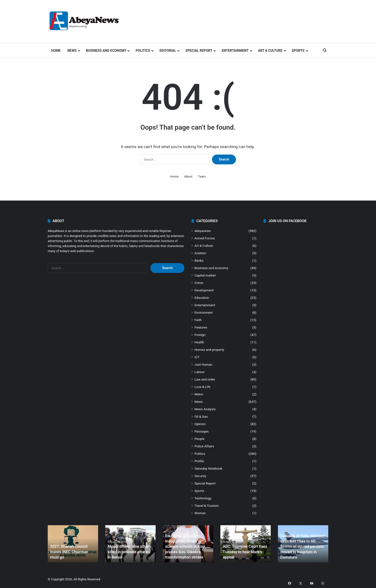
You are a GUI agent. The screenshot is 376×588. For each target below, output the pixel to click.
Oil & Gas (201, 416)
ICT (197, 357)
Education (202, 298)
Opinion (200, 424)
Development (204, 290)
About (188, 176)
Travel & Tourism (207, 506)
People (200, 439)
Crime (199, 283)
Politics (143, 51)
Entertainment (235, 51)
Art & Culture (270, 51)
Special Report (199, 51)
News (72, 51)
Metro (199, 394)
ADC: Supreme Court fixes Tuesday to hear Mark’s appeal (242, 553)
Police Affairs (204, 446)
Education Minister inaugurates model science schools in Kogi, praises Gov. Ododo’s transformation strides (187, 548)
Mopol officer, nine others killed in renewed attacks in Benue (128, 553)
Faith (198, 320)
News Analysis (205, 409)
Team (202, 176)
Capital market (205, 275)
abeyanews (203, 231)
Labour (200, 372)
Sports (298, 51)
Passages (202, 431)
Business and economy (106, 51)
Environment (204, 312)
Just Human (203, 364)
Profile (199, 461)
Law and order (205, 379)
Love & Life (203, 387)
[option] (73, 544)
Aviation (200, 253)
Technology (203, 498)
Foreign (200, 335)
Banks (199, 260)
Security (200, 476)
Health (199, 342)
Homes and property (209, 350)
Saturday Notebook (208, 468)
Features (201, 327)
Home (56, 51)
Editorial (168, 51)
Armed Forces (205, 238)
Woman (200, 513)
